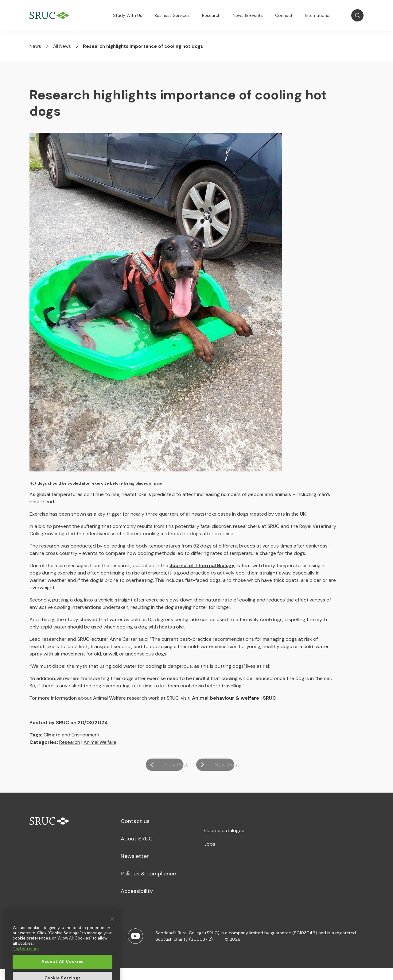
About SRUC (137, 839)
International (318, 15)
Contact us (135, 821)
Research (211, 15)
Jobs (210, 844)
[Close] (112, 940)
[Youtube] (135, 936)
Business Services (172, 15)
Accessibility (137, 891)
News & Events (248, 15)
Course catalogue (224, 830)
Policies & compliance (148, 874)
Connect (284, 15)
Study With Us (128, 15)
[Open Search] (357, 15)
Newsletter (135, 856)
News (35, 46)
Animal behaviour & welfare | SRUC (234, 698)
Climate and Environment (72, 735)
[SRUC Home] (51, 15)
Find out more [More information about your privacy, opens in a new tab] (26, 970)
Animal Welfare (100, 742)
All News (62, 46)
